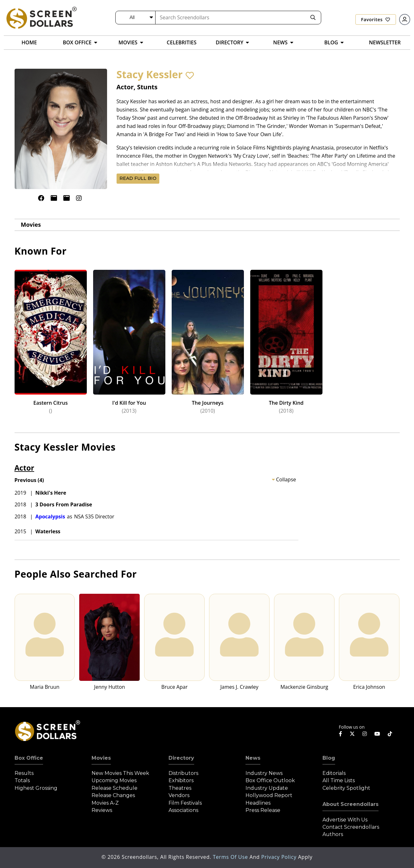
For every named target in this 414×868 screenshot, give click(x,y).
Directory (181, 758)
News (253, 758)
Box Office (29, 758)
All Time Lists (339, 780)
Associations (183, 810)
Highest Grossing (36, 788)
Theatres (180, 788)
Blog (329, 758)
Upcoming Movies (114, 780)
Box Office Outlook (270, 780)
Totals (22, 780)
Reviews (102, 810)
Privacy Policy (280, 857)
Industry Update (267, 788)
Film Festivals (185, 803)
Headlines (258, 803)
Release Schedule (115, 788)
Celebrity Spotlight (346, 788)
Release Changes (113, 795)
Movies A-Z (105, 803)
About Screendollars (350, 804)
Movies (31, 225)
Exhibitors (181, 780)
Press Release (263, 810)
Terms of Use (231, 857)
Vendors (179, 795)
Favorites (376, 19)
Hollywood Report (269, 795)
